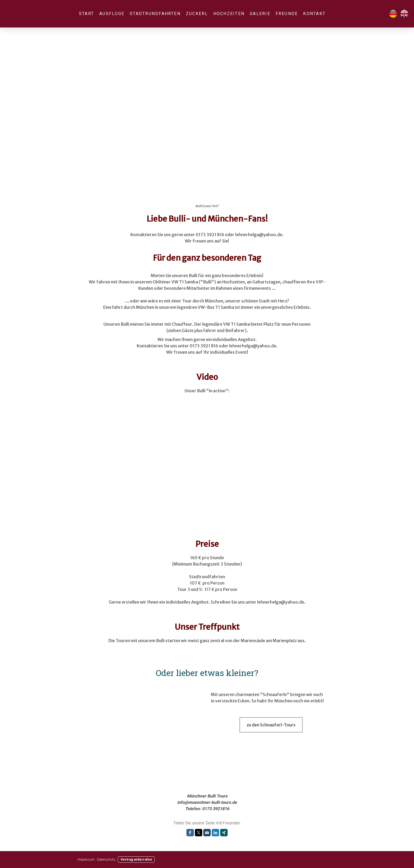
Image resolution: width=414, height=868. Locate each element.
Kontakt (314, 14)
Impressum (86, 859)
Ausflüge (112, 14)
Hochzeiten (229, 14)
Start (86, 14)
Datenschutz (106, 859)
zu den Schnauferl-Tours (271, 725)
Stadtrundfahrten (155, 14)
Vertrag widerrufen (136, 859)
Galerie (260, 14)
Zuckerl (197, 14)
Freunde (287, 14)
